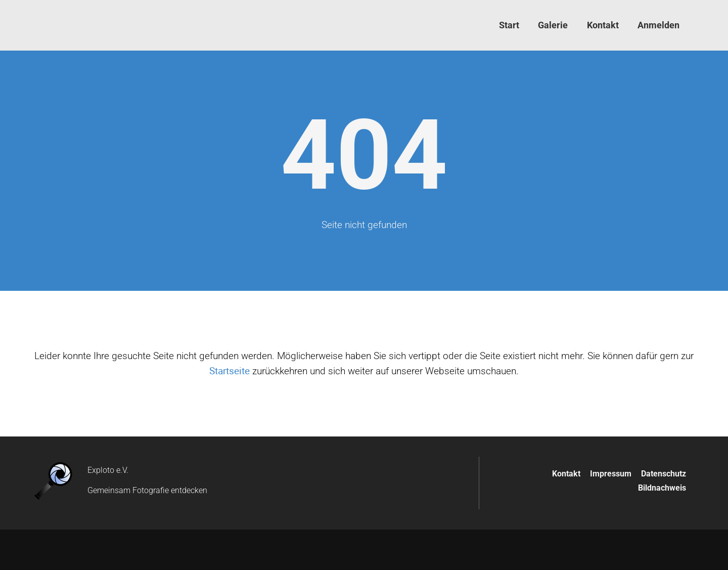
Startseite (230, 371)
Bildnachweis (662, 488)
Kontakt (566, 474)
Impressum (611, 474)
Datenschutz (664, 474)
